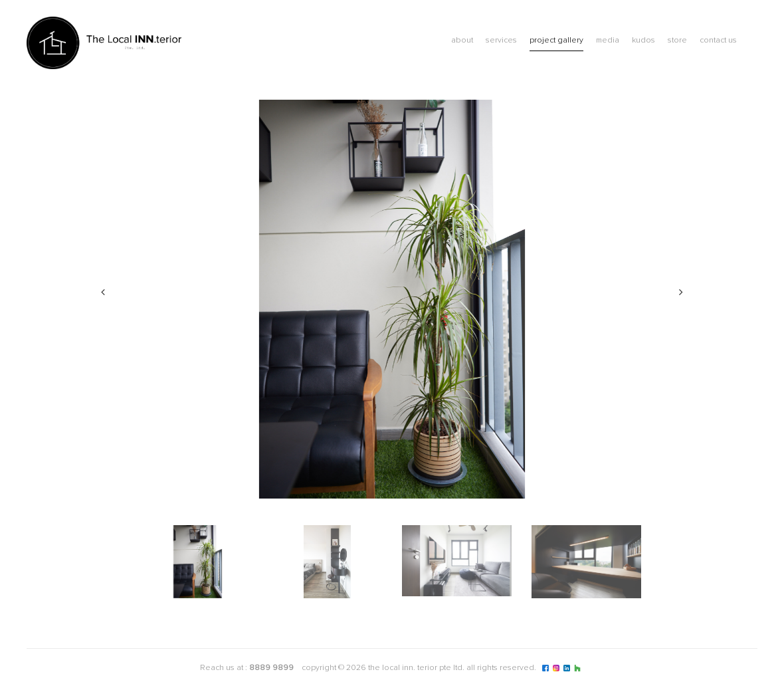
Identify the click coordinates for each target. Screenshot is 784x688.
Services (501, 41)
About (462, 41)
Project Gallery (556, 41)
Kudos (643, 41)
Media (608, 41)
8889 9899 (271, 668)
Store (677, 41)
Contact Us (718, 41)
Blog (751, 42)
